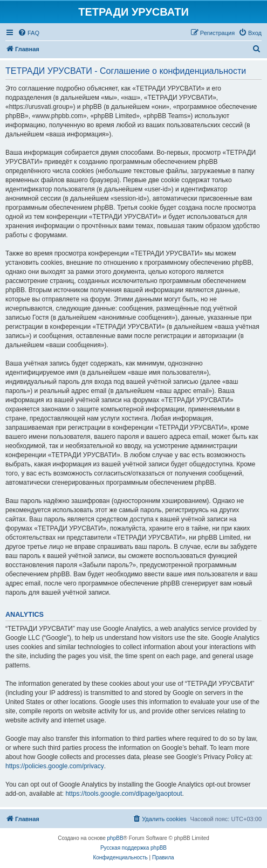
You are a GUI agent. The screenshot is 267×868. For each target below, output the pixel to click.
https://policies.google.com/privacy (55, 766)
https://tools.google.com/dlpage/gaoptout (124, 794)
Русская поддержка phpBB (133, 848)
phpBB (115, 838)
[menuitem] (29, 33)
